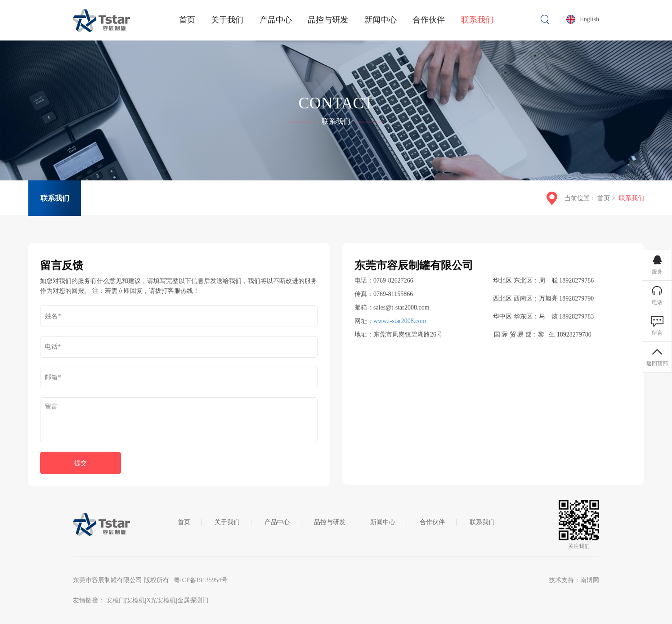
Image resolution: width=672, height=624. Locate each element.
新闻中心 (383, 522)
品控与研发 (330, 522)
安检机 (135, 600)
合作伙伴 (432, 522)
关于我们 (227, 522)
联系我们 (55, 198)
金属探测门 (193, 600)
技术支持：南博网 (574, 580)
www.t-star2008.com (400, 321)
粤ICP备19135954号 (201, 580)
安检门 (116, 600)
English (589, 19)
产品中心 (277, 522)
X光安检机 (161, 600)
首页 (604, 198)
